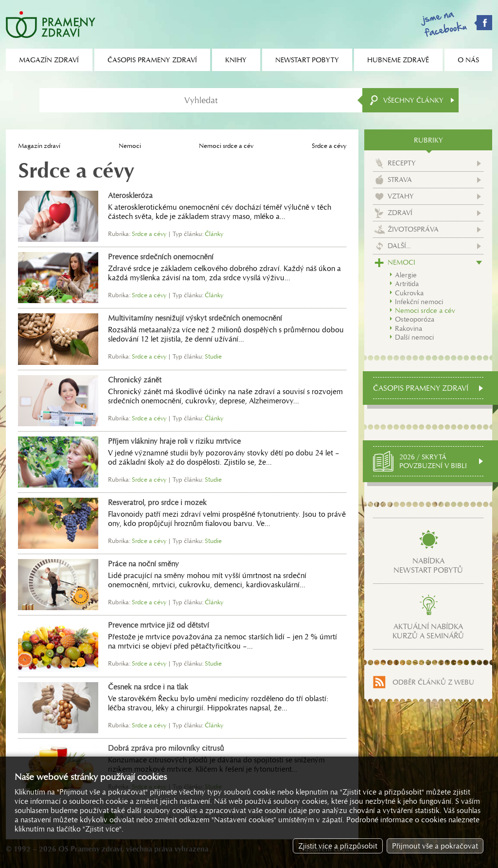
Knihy (236, 60)
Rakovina (409, 328)
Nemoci (130, 146)
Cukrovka (409, 293)
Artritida (407, 284)
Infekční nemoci (419, 302)
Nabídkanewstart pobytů (428, 565)
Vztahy (401, 196)
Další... (399, 246)
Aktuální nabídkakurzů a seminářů (428, 631)
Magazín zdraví (39, 146)
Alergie (406, 275)
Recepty (402, 163)
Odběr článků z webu (433, 682)
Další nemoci (414, 337)
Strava (400, 180)
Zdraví (400, 213)
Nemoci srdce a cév (226, 146)
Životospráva (413, 229)
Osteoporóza (415, 319)
